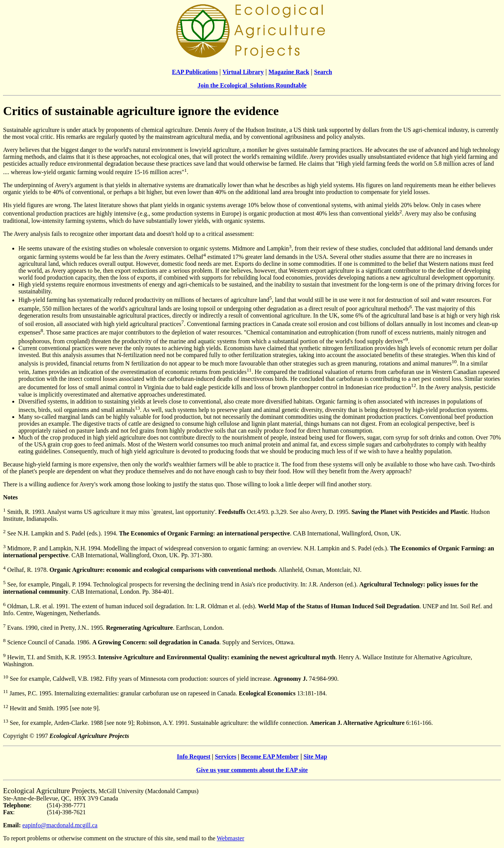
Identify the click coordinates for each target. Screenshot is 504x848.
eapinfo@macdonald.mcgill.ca (60, 825)
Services (226, 757)
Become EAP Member (270, 757)
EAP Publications (195, 72)
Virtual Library (243, 72)
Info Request (194, 757)
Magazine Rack (289, 72)
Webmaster (231, 838)
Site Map (315, 757)
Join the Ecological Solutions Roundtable (252, 85)
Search (323, 72)
